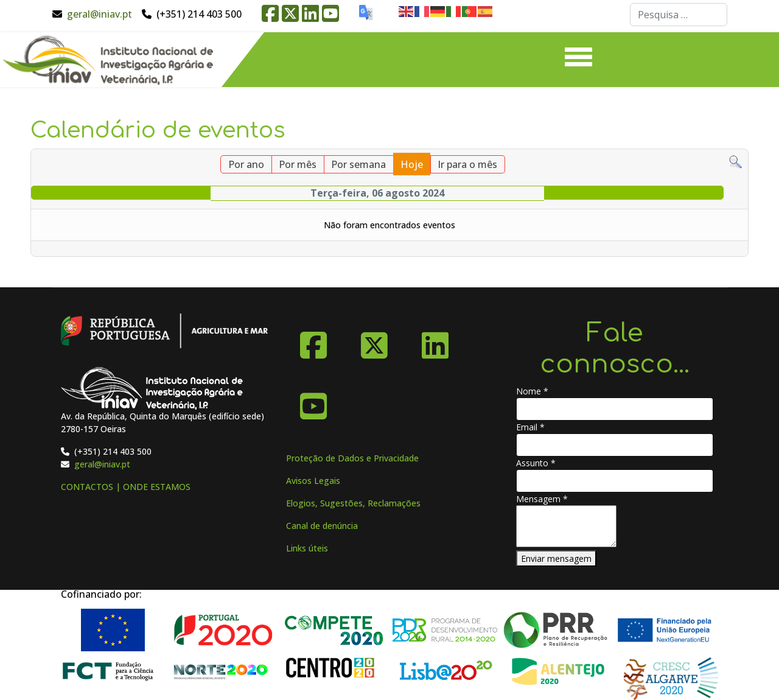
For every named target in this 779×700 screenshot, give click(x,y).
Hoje (412, 164)
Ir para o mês (467, 164)
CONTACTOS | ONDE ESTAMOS (126, 487)
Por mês (298, 164)
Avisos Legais (313, 481)
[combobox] (679, 15)
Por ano (246, 164)
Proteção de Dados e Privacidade (352, 458)
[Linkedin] (435, 341)
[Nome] (615, 409)
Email (530, 427)
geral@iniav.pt (100, 14)
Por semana (358, 164)
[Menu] (578, 60)
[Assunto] (615, 481)
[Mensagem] (566, 526)
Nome (532, 391)
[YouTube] (313, 402)
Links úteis (307, 548)
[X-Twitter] (374, 341)
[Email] (615, 445)
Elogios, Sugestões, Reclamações (353, 503)
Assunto (536, 463)
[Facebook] (313, 341)
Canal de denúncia (322, 526)
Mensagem (542, 499)
